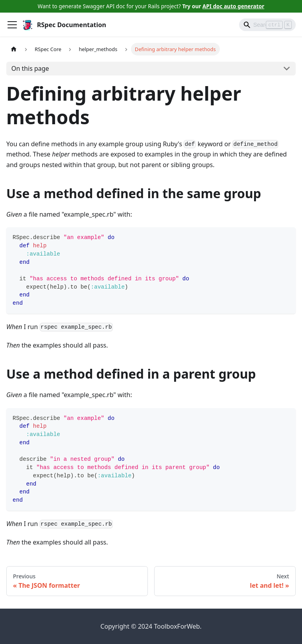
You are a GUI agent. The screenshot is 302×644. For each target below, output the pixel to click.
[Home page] (14, 49)
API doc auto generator (233, 6)
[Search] (267, 25)
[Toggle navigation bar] (12, 25)
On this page (30, 68)
